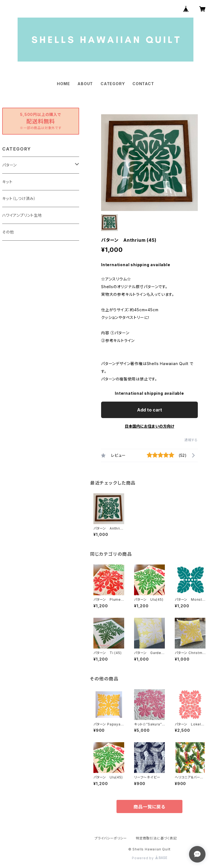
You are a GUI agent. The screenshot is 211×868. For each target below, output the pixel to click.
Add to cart (150, 410)
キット (7, 182)
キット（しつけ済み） (19, 198)
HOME (63, 84)
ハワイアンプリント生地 (22, 215)
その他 (8, 232)
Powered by (149, 858)
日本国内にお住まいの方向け (149, 426)
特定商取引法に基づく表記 (156, 838)
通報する (191, 440)
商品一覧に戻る (149, 807)
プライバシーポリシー (111, 838)
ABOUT (85, 84)
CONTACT (143, 84)
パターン (9, 165)
